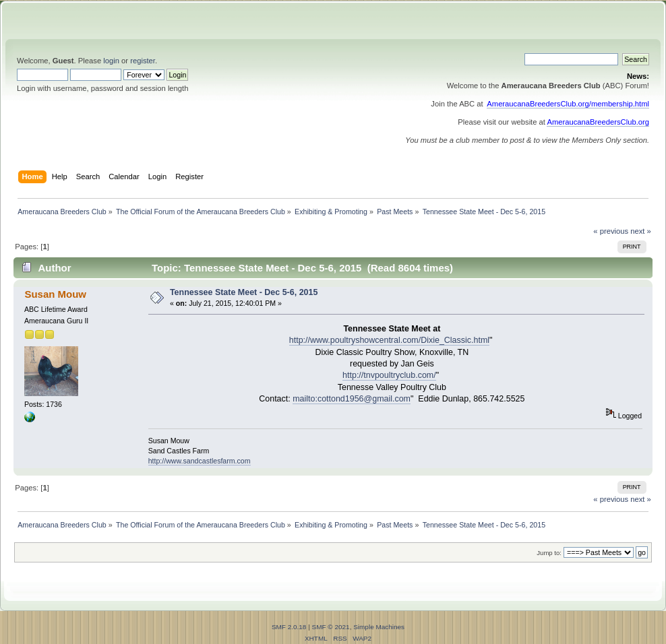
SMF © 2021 (331, 627)
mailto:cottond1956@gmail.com (352, 399)
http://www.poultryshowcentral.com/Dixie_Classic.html (389, 340)
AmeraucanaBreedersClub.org (598, 122)
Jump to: (549, 553)
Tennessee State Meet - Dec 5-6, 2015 (244, 292)
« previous (611, 231)
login (111, 61)
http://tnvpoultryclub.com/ (389, 375)
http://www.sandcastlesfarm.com (200, 461)
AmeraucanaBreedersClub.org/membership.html (568, 104)
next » (641, 231)
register (143, 61)
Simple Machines (379, 627)
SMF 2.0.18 (289, 627)
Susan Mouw (55, 294)
